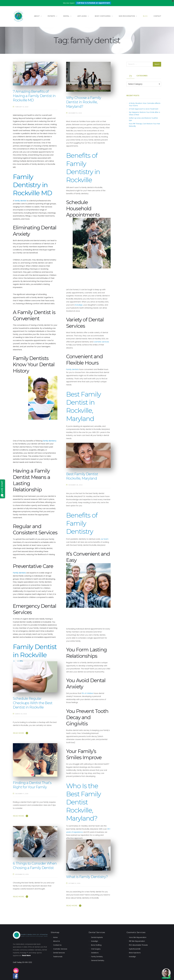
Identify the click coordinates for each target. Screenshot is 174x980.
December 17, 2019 (22, 794)
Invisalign (95, 941)
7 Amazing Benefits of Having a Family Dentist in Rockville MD (34, 96)
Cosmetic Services (60, 949)
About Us (56, 941)
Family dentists (72, 369)
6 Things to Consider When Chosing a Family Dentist (35, 865)
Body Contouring (103, 16)
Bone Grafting (96, 945)
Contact (157, 16)
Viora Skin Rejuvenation (138, 937)
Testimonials (58, 957)
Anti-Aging (82, 16)
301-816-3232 (27, 962)
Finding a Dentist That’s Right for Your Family (32, 785)
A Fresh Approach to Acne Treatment (144, 109)
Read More (19, 733)
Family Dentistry (97, 957)
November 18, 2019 (22, 874)
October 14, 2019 (74, 883)
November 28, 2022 (76, 485)
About (37, 16)
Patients (51, 16)
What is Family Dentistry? (87, 877)
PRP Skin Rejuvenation (137, 941)
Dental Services (59, 953)
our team (105, 539)
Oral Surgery (96, 949)
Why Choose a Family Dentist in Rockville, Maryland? (84, 102)
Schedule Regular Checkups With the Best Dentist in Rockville (33, 703)
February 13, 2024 (22, 107)
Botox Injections (135, 953)
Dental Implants (97, 937)
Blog (145, 16)
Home (55, 937)
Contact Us (57, 945)
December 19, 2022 (75, 113)
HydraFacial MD (135, 949)
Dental (66, 16)
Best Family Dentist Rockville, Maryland (82, 476)
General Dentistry (98, 961)
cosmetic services (101, 342)
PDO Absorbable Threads (138, 945)
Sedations (95, 953)
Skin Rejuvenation (127, 16)
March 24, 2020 (21, 714)
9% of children (87, 693)
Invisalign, (79, 305)
